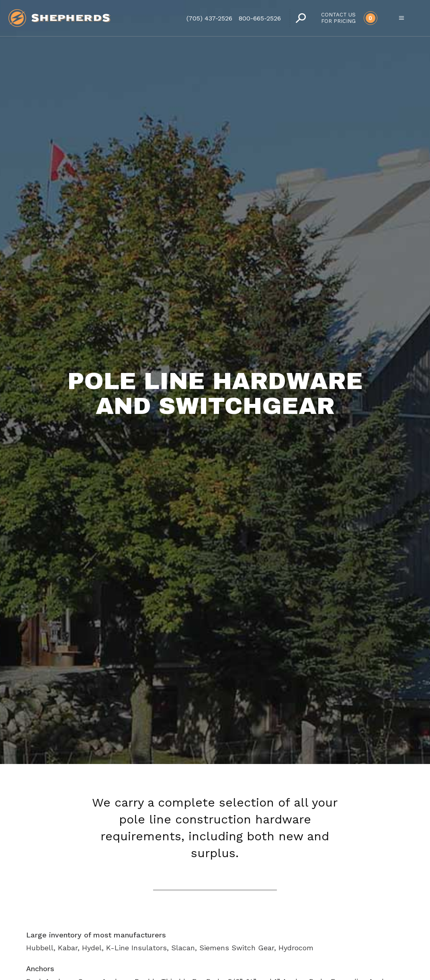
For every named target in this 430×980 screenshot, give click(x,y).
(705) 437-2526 (209, 18)
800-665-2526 (260, 18)
